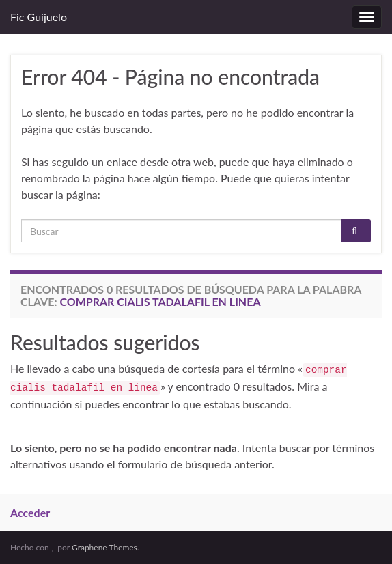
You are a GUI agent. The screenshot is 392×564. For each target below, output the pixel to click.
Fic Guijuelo (39, 17)
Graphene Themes (104, 547)
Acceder (30, 512)
